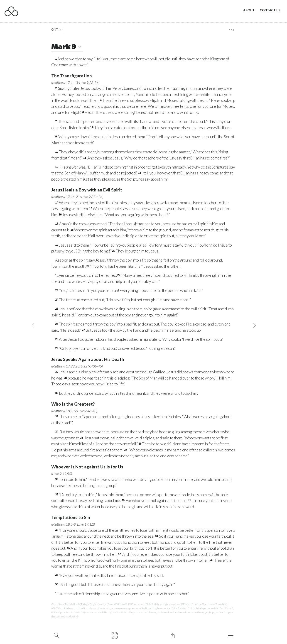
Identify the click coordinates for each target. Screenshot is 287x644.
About (249, 10)
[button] (61, 29)
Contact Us (270, 10)
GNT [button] (58, 29)
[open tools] (231, 30)
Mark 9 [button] (67, 47)
